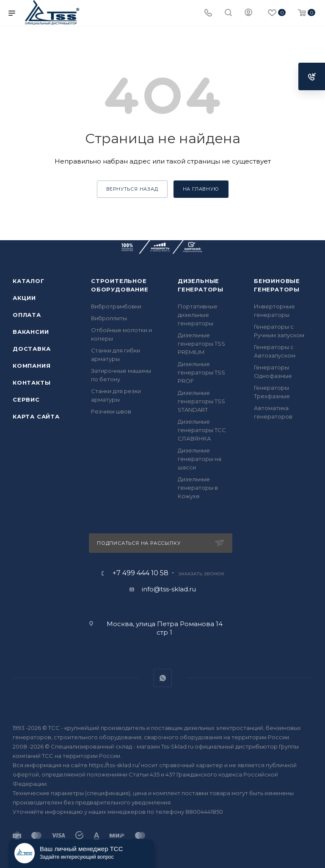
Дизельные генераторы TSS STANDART (201, 401)
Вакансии (31, 332)
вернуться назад (132, 189)
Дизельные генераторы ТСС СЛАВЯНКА (202, 430)
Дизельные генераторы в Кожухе (198, 488)
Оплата (27, 315)
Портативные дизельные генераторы (198, 315)
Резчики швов (111, 411)
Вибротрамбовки (116, 306)
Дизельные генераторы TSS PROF (201, 372)
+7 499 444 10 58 (140, 573)
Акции (24, 298)
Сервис (26, 399)
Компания (32, 366)
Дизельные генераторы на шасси (200, 459)
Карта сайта (36, 416)
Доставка (32, 349)
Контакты (32, 383)
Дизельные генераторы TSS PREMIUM (201, 344)
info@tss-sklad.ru (169, 589)
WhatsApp (163, 678)
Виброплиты (109, 318)
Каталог (29, 281)
